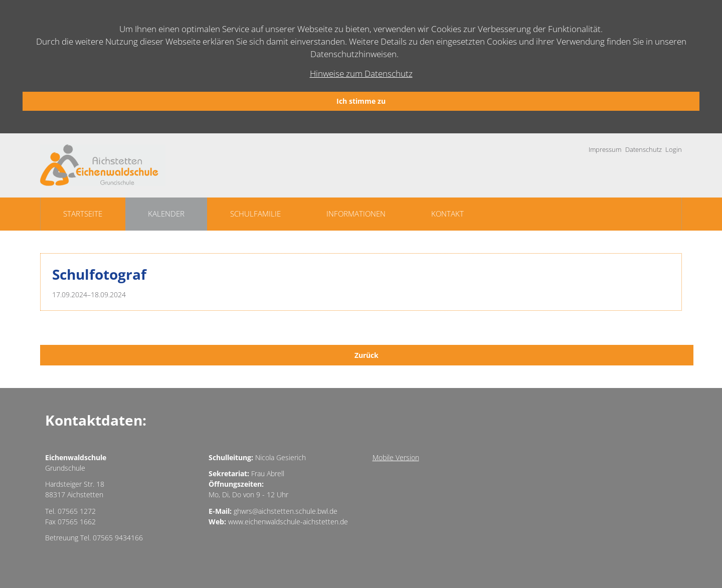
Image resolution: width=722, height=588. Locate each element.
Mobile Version (396, 457)
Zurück (367, 355)
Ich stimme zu (361, 101)
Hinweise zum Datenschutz (361, 73)
